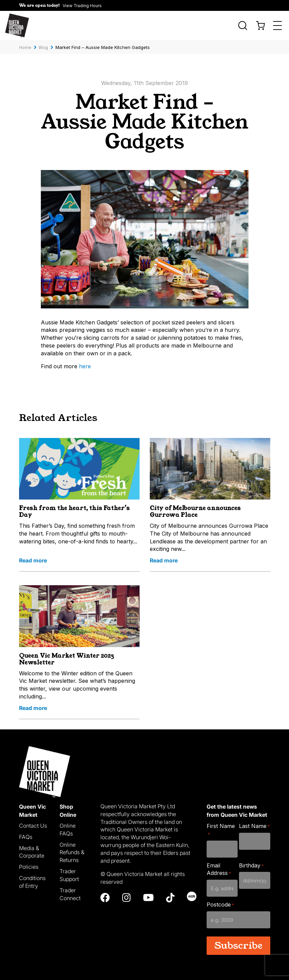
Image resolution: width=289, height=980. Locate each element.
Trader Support (69, 875)
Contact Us (33, 826)
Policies (29, 867)
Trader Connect (70, 894)
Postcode (220, 905)
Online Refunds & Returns (72, 852)
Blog (43, 47)
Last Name (254, 826)
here (85, 366)
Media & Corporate (32, 852)
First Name (221, 830)
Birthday (251, 866)
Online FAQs (68, 830)
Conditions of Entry (32, 882)
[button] (60, 5)
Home (25, 47)
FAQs (26, 837)
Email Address (219, 869)
